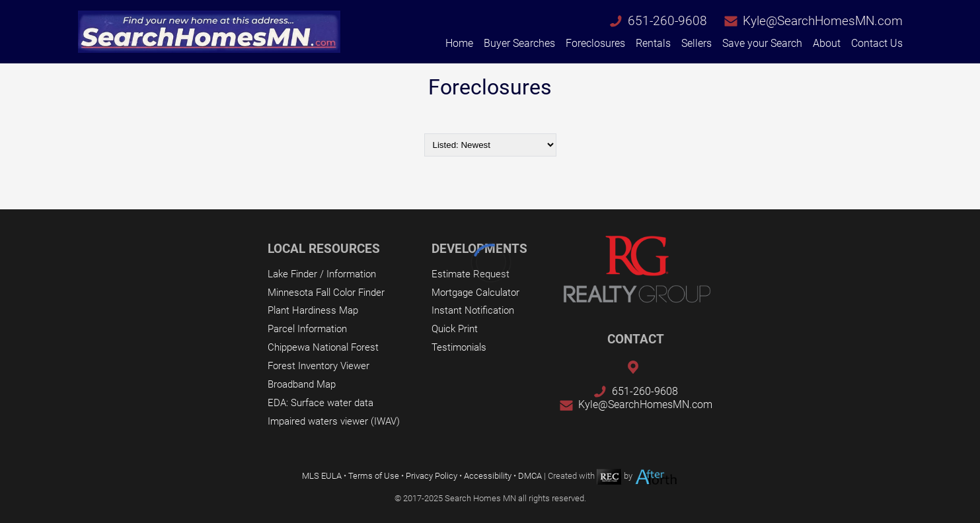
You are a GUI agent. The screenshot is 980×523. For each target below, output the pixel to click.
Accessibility (488, 476)
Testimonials (459, 347)
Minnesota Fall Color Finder (326, 293)
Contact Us (877, 43)
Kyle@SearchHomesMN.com (823, 21)
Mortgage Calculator (475, 293)
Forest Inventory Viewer (319, 366)
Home (459, 43)
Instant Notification (473, 310)
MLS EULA (322, 476)
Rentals (653, 43)
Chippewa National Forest (323, 347)
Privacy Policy (432, 476)
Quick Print (455, 329)
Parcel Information (307, 329)
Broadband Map (302, 384)
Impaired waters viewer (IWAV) (334, 421)
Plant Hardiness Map (313, 310)
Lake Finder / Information (322, 274)
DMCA (530, 476)
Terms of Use (374, 476)
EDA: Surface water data (320, 403)
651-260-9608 (667, 21)
